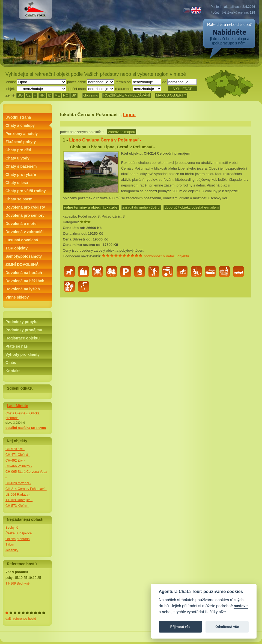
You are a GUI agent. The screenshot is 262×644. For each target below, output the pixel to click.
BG (20, 95)
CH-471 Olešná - (18, 455)
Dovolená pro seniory (25, 215)
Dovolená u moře (21, 224)
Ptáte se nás (17, 346)
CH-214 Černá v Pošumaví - (26, 489)
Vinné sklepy (17, 297)
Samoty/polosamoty (24, 256)
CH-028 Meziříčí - (18, 483)
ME (57, 95)
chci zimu (91, 95)
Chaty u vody (17, 158)
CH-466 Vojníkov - (19, 466)
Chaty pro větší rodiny (26, 191)
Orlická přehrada (18, 539)
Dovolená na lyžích (23, 289)
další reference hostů (21, 619)
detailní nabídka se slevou (26, 428)
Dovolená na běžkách (25, 281)
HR (42, 95)
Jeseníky (12, 550)
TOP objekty (17, 248)
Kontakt (13, 371)
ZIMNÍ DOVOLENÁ (22, 264)
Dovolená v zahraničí (24, 232)
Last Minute (17, 406)
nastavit (241, 606)
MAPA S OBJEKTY (171, 95)
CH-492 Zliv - (15, 461)
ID (50, 95)
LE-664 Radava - (18, 495)
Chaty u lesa (17, 183)
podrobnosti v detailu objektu (166, 256)
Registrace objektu (23, 338)
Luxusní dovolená (22, 240)
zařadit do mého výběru (141, 207)
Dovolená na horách (24, 273)
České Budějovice (19, 533)
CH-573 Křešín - (17, 506)
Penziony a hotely (22, 134)
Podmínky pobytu (21, 322)
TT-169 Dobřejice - (19, 500)
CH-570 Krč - (15, 449)
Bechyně (12, 528)
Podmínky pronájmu (24, 330)
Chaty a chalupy (20, 125)
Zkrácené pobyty (21, 142)
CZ (28, 95)
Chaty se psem (19, 199)
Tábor (10, 544)
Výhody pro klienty (23, 354)
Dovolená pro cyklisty (25, 207)
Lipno (129, 115)
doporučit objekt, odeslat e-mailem (192, 207)
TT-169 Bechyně (17, 583)
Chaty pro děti (18, 150)
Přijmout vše (180, 627)
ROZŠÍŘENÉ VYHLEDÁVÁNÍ (127, 95)
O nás (11, 363)
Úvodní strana (18, 117)
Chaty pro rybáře (21, 174)
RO (66, 95)
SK (74, 95)
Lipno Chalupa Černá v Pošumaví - (105, 140)
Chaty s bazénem (21, 166)
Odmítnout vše (227, 627)
